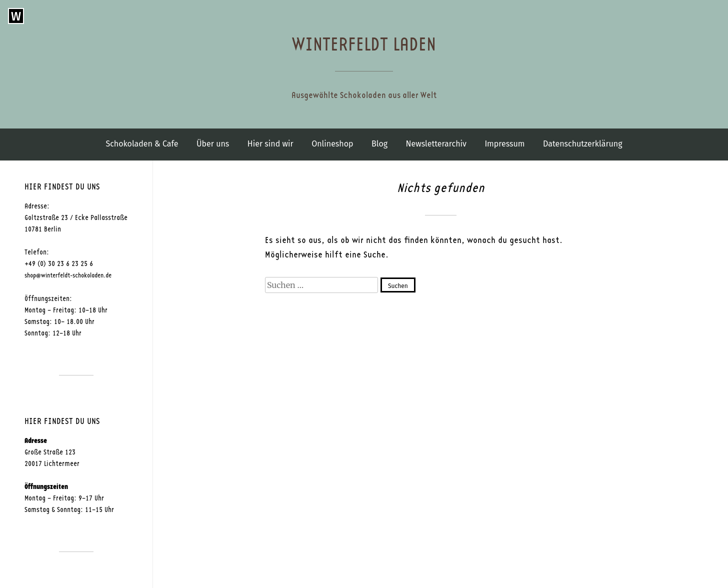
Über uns (213, 144)
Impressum (504, 144)
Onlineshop (332, 144)
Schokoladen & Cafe (142, 144)
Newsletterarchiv (436, 144)
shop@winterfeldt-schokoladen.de (68, 276)
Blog (379, 144)
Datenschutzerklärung (583, 144)
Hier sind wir (270, 144)
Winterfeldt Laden (364, 45)
